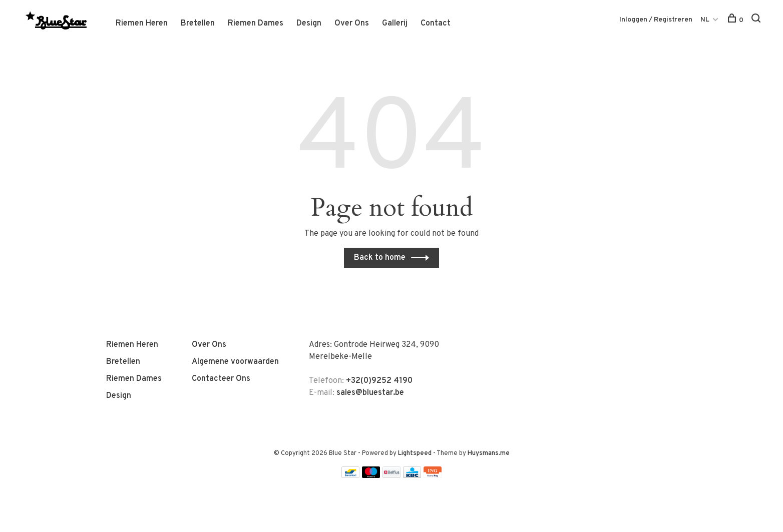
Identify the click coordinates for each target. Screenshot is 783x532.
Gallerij (395, 24)
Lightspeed (415, 453)
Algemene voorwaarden (235, 362)
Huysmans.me (489, 453)
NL (705, 20)
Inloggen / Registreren (656, 20)
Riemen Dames (256, 24)
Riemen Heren (142, 24)
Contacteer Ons (221, 379)
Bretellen (198, 24)
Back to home (380, 258)
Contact (436, 24)
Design (309, 24)
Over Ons (352, 24)
